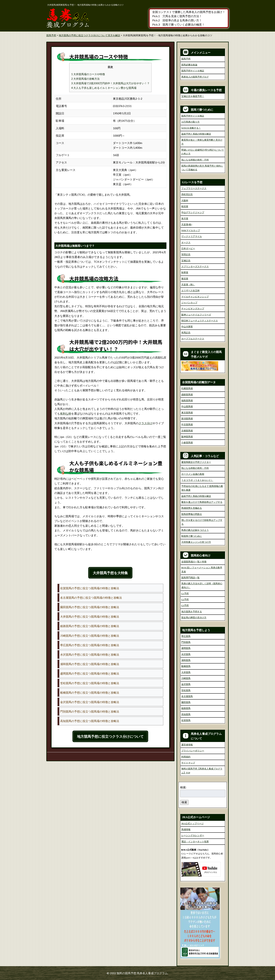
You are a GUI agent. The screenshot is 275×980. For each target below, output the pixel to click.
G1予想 (185, 594)
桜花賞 (185, 206)
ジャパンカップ (189, 303)
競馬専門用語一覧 (190, 578)
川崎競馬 (186, 678)
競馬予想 (186, 59)
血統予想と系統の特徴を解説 (196, 134)
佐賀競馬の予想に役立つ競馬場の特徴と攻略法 (90, 588)
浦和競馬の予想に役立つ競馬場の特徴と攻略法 (90, 664)
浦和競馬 (186, 660)
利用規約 (186, 757)
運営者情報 (187, 745)
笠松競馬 (186, 690)
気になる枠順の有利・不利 (195, 160)
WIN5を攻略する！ (191, 128)
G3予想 (185, 605)
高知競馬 (186, 714)
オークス (186, 243)
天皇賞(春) (187, 224)
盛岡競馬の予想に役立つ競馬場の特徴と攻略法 (90, 673)
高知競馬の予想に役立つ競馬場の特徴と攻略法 (90, 721)
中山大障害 (187, 327)
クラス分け (146, 423)
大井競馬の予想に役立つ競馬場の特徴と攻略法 (90, 616)
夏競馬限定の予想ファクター (196, 462)
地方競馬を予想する (192, 612)
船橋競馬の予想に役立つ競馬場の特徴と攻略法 (90, 692)
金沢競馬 (186, 684)
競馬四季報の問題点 (192, 514)
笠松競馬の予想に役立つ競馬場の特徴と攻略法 (90, 683)
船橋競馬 (186, 666)
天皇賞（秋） (188, 285)
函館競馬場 (187, 395)
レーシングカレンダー (193, 835)
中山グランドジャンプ (193, 212)
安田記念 (186, 254)
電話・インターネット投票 (195, 842)
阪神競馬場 (187, 437)
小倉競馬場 (187, 443)
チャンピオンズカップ (193, 309)
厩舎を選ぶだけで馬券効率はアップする (202, 502)
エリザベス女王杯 (190, 290)
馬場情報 (186, 829)
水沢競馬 (186, 654)
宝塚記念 (186, 261)
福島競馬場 (187, 400)
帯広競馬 (186, 636)
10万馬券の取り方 (190, 122)
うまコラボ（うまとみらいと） (197, 480)
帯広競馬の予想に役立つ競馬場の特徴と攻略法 (90, 645)
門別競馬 (186, 642)
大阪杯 (185, 200)
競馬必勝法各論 (189, 65)
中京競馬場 (187, 424)
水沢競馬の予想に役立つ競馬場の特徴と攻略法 (90, 654)
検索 (184, 802)
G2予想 (185, 599)
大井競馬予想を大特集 (110, 573)
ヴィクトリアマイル (192, 236)
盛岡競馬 (186, 648)
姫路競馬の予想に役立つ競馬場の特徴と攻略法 (90, 626)
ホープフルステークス (193, 339)
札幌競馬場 (187, 388)
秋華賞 (185, 272)
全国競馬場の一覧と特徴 (194, 562)
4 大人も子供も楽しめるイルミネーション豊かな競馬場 (104, 88)
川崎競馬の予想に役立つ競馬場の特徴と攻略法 (90, 636)
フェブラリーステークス (194, 188)
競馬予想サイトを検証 (193, 71)
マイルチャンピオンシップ (195, 297)
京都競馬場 (187, 431)
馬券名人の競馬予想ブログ (195, 77)
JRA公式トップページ (192, 823)
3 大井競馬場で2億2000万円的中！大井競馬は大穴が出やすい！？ (110, 83)
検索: (183, 787)
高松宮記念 (187, 194)
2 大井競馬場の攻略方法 (85, 79)
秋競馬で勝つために (192, 536)
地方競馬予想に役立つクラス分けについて (110, 736)
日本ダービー (188, 248)
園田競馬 (186, 702)
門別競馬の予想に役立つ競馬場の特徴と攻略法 (90, 711)
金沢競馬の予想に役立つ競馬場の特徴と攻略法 (90, 702)
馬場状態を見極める (192, 508)
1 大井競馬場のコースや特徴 (88, 74)
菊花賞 (185, 279)
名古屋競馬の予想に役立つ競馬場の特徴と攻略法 (91, 598)
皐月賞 (185, 219)
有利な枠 (66, 413)
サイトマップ (188, 763)
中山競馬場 (187, 406)
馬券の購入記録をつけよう (195, 530)
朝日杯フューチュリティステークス (200, 321)
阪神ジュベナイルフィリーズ (196, 315)
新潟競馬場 (187, 419)
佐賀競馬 (186, 720)
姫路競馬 (186, 708)
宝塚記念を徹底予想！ (193, 96)
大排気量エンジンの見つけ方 (196, 542)
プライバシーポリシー (193, 751)
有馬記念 (186, 333)
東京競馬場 (187, 413)
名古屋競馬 (187, 696)
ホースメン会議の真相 (193, 474)
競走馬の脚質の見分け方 (194, 618)
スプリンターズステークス (195, 267)
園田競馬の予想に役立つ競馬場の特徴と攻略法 (90, 607)
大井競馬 (186, 672)
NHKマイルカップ (191, 230)
